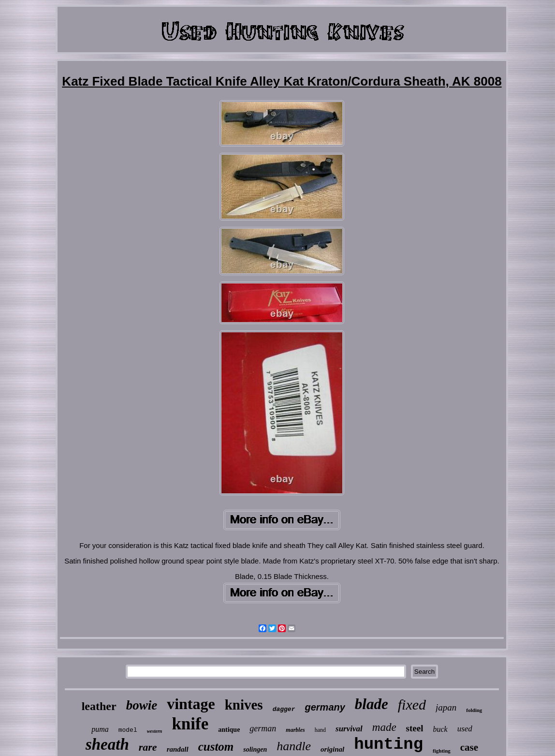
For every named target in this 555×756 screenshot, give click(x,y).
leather (99, 706)
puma (100, 729)
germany (325, 707)
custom (216, 747)
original (332, 749)
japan (446, 707)
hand (320, 730)
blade (372, 704)
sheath (107, 744)
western (155, 731)
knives (244, 705)
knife (190, 724)
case (469, 747)
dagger (284, 709)
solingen (255, 749)
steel (415, 728)
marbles (295, 730)
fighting (442, 751)
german (263, 728)
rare (148, 747)
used (465, 729)
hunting (388, 744)
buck (440, 729)
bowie (142, 705)
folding (474, 710)
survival (349, 729)
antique (229, 730)
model (128, 730)
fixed (412, 704)
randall (178, 749)
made (384, 727)
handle (294, 746)
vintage (191, 704)
